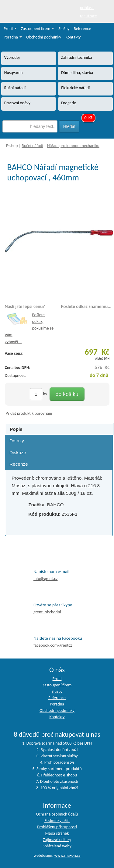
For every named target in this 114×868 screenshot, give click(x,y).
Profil (10, 29)
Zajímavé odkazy (57, 840)
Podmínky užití (57, 821)
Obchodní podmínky (44, 37)
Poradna (13, 37)
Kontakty (73, 37)
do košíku (67, 394)
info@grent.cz (46, 579)
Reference (83, 29)
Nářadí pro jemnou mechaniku (73, 146)
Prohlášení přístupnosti (57, 827)
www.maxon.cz (67, 855)
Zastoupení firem (38, 29)
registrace (88, 16)
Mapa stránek (57, 833)
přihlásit (87, 8)
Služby (64, 29)
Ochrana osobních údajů (57, 814)
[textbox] (30, 126)
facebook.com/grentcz (53, 645)
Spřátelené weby (57, 846)
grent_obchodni (47, 612)
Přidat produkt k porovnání (29, 413)
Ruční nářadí (32, 146)
